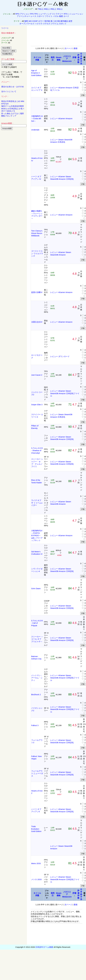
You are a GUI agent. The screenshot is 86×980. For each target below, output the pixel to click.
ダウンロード (64, 356)
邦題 (37, 60)
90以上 (60, 9)
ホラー (41, 21)
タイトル (37, 57)
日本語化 (61, 142)
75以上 (41, 9)
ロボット (63, 24)
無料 (26, 21)
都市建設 (64, 21)
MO (30, 21)
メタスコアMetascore (67, 59)
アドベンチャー (24, 16)
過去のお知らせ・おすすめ (13, 87)
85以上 (53, 9)
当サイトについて (9, 91)
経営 (70, 21)
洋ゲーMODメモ (8, 111)
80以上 (47, 9)
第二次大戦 (55, 21)
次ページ (68, 48)
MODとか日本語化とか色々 (13, 109)
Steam (61, 140)
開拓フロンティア (9, 116)
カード (66, 16)
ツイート (5, 28)
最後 (76, 48)
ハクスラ (39, 24)
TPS (36, 14)
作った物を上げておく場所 (13, 113)
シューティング (45, 14)
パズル (56, 16)
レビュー (54, 88)
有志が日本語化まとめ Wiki (13, 101)
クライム (55, 24)
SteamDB (68, 140)
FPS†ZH (5, 104)
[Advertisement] (14, 170)
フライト (49, 16)
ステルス (47, 24)
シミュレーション (76, 14)
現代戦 (47, 21)
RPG (17, 14)
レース (34, 16)
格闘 (61, 16)
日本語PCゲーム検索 (44, 947)
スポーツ (41, 16)
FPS (32, 14)
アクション (25, 14)
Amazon (69, 88)
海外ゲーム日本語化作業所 (13, 106)
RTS (66, 14)
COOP (35, 21)
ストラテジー (58, 14)
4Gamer (62, 88)
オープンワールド (27, 24)
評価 (74, 57)
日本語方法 (81, 59)
